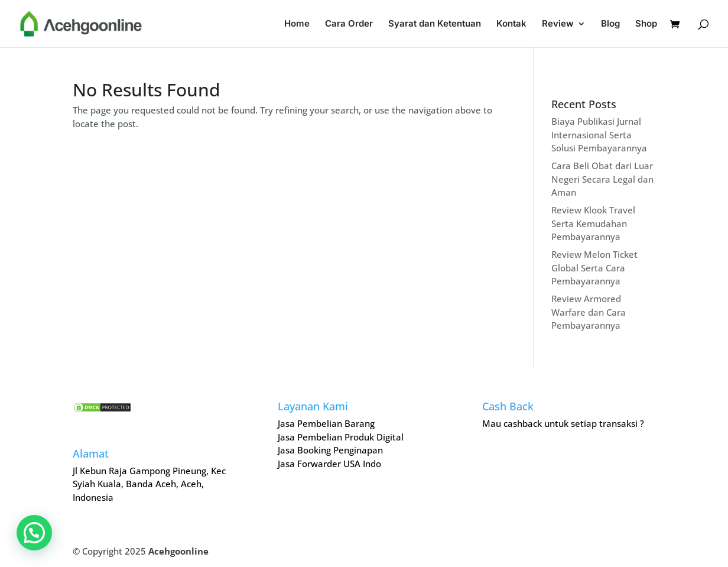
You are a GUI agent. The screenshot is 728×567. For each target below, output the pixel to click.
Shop (646, 24)
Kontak (511, 24)
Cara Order (349, 24)
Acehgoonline (178, 551)
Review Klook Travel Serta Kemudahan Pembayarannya (593, 223)
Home (297, 24)
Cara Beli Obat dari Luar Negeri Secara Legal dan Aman (602, 179)
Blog (610, 24)
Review (558, 24)
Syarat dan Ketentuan (435, 24)
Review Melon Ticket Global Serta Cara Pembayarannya (594, 268)
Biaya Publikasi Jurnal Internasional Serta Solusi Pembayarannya (599, 135)
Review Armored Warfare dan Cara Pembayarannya (589, 312)
